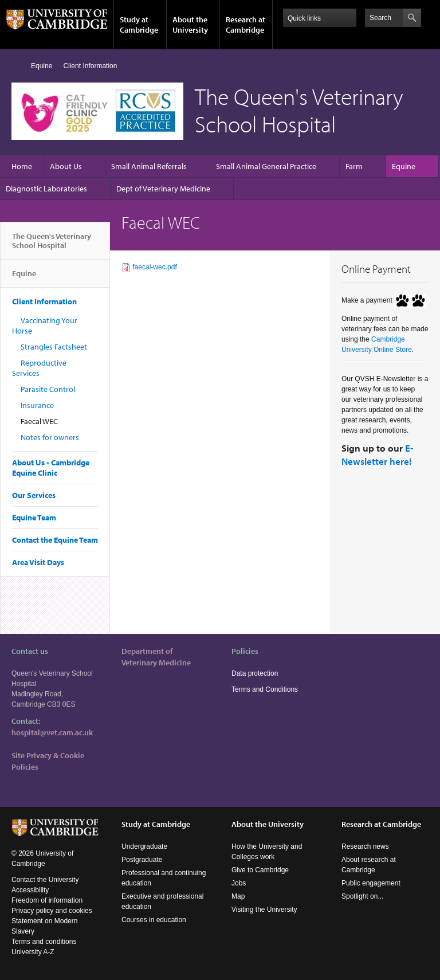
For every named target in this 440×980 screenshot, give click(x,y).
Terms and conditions (44, 942)
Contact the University (45, 880)
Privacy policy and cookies (52, 911)
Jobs (239, 883)
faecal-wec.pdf (154, 267)
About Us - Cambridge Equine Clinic (51, 468)
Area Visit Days (38, 562)
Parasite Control (48, 389)
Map (238, 896)
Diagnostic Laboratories (46, 189)
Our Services (34, 495)
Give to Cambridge (260, 870)
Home (16, 66)
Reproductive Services (39, 368)
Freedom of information (47, 900)
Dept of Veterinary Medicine (163, 189)
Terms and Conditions (265, 689)
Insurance (37, 405)
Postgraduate (142, 860)
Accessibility (30, 890)
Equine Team (34, 518)
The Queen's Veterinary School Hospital (52, 245)
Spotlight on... (362, 896)
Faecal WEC (39, 421)
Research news (365, 846)
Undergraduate (144, 846)
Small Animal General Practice (266, 166)
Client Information (90, 66)
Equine (42, 66)
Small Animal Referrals (149, 166)
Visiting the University (264, 910)
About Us (66, 166)
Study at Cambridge (139, 25)
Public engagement (371, 883)
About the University (190, 25)
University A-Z (33, 952)
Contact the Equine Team (55, 540)
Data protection (255, 673)
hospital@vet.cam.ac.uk (52, 732)
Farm (354, 166)
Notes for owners (50, 437)
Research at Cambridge (245, 25)
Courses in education (154, 920)
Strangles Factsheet (54, 347)
